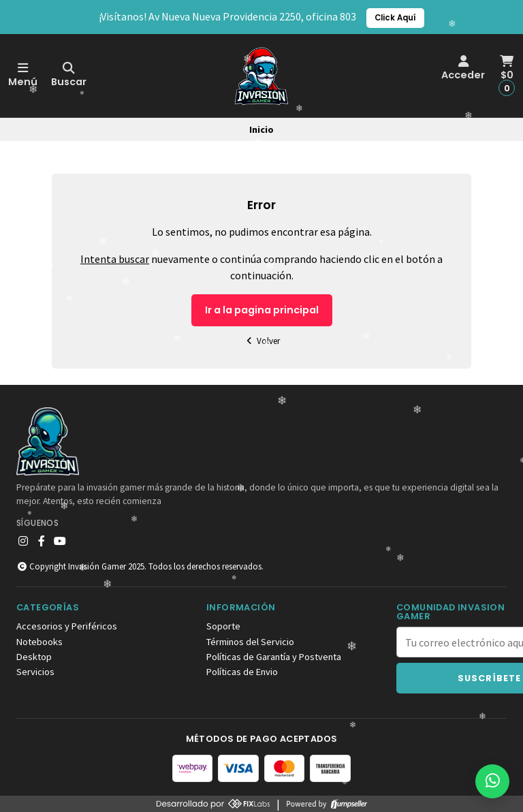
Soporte (223, 626)
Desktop (34, 657)
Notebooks (39, 642)
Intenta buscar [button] (115, 259)
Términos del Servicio (250, 642)
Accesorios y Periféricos (67, 626)
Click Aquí (395, 18)
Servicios (35, 672)
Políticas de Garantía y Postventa (274, 657)
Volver (261, 341)
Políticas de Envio (242, 672)
